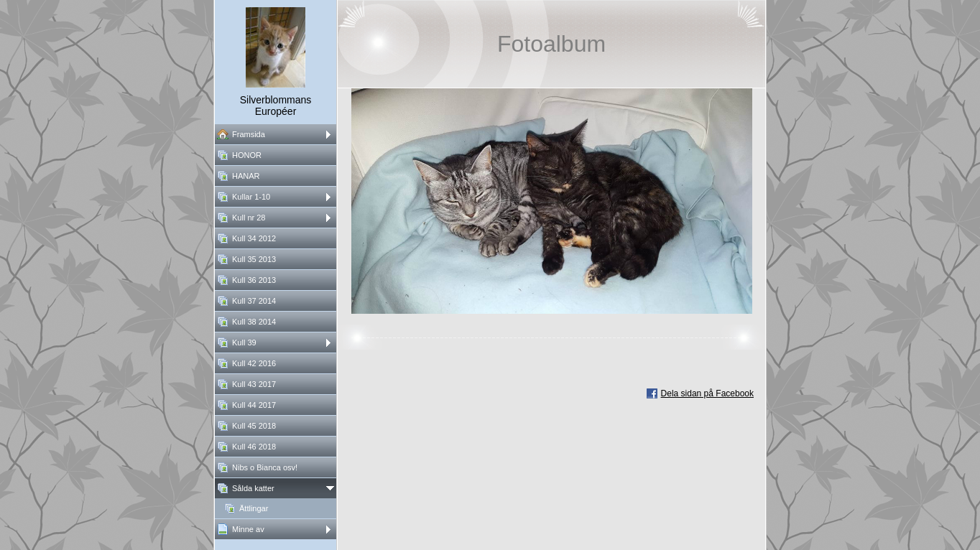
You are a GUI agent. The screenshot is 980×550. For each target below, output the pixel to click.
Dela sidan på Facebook (707, 393)
